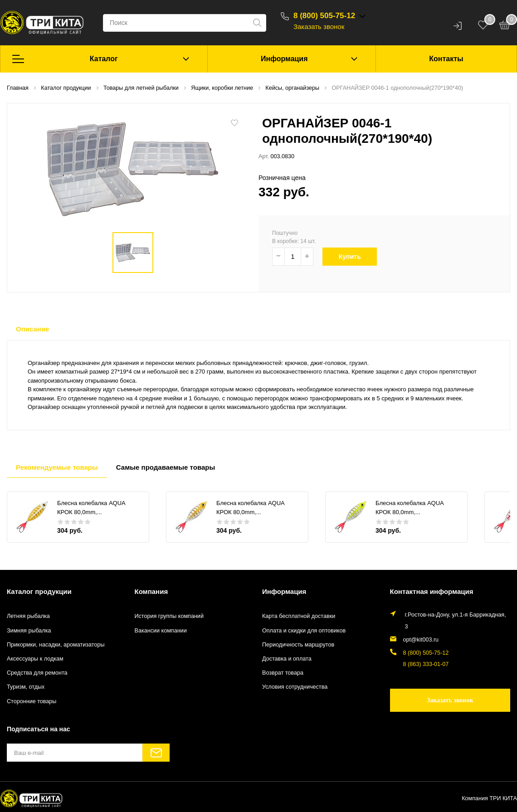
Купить (353, 257)
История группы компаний (169, 616)
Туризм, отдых (26, 687)
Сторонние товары (32, 701)
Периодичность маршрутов (298, 645)
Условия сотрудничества (295, 687)
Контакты (446, 59)
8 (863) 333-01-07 (426, 664)
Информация (284, 59)
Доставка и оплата (287, 659)
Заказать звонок (319, 27)
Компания (151, 591)
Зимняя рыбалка (29, 631)
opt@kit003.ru (421, 640)
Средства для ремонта (37, 673)
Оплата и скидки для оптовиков (304, 631)
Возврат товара (283, 673)
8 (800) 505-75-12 (324, 16)
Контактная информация (432, 591)
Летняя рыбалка (28, 616)
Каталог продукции (39, 591)
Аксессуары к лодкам (35, 659)
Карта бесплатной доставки (299, 616)
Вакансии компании (161, 631)
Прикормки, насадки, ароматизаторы (56, 645)
